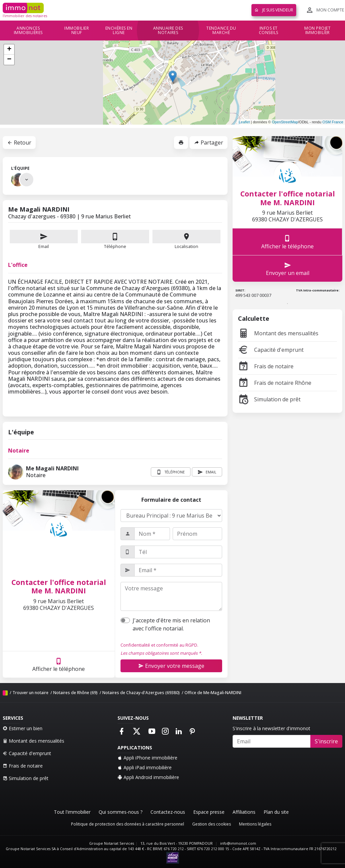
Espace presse (209, 812)
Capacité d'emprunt (271, 350)
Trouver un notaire (30, 693)
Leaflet (244, 122)
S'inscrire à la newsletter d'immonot (271, 728)
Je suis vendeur (274, 10)
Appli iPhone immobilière (147, 758)
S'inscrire (326, 741)
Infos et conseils (269, 30)
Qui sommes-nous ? (120, 812)
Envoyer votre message (171, 666)
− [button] (9, 60)
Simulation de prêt (269, 399)
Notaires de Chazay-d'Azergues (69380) (141, 693)
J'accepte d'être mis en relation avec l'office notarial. (171, 624)
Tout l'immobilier (72, 812)
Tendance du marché (221, 30)
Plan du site (276, 812)
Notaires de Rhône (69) (75, 693)
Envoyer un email (288, 269)
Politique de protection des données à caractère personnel (128, 824)
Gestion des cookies (212, 824)
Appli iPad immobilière (145, 767)
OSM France (333, 122)
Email (44, 240)
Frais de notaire (266, 366)
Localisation (186, 240)
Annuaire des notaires (168, 30)
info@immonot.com (238, 843)
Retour (19, 143)
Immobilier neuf (77, 30)
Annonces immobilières (28, 30)
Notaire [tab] (19, 451)
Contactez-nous (168, 812)
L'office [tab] (18, 265)
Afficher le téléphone (59, 665)
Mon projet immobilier (317, 30)
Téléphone (115, 246)
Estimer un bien (23, 728)
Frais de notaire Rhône (275, 383)
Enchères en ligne (119, 30)
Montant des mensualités (278, 333)
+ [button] (9, 50)
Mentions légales (255, 824)
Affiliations (244, 812)
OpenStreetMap (285, 122)
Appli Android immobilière (148, 777)
